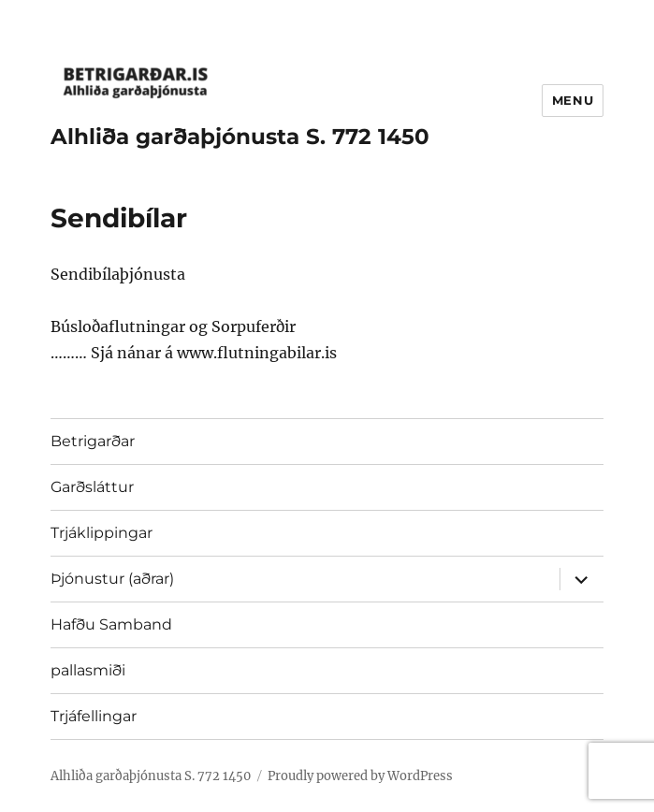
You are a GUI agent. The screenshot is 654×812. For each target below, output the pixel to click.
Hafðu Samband (111, 624)
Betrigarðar (93, 441)
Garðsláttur (92, 487)
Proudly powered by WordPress (360, 776)
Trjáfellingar (94, 716)
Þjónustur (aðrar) (112, 579)
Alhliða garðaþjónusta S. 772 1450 (240, 137)
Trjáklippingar (102, 533)
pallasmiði (88, 670)
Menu (573, 100)
